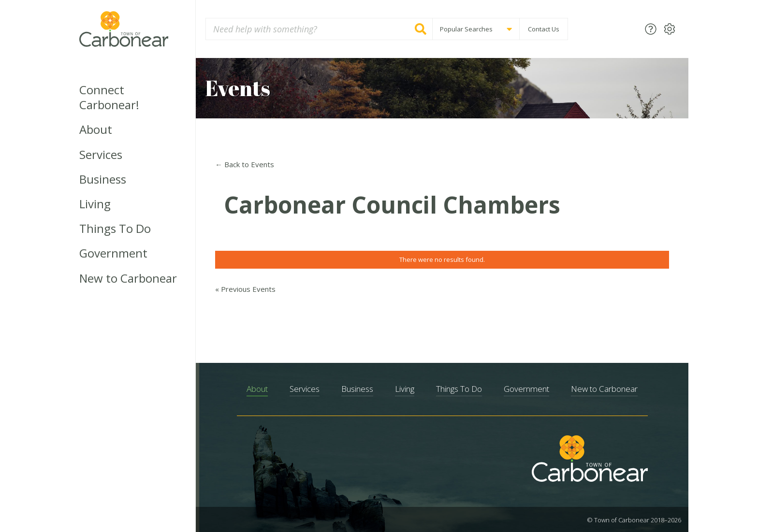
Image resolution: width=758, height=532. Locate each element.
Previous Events (245, 289)
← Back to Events (245, 164)
